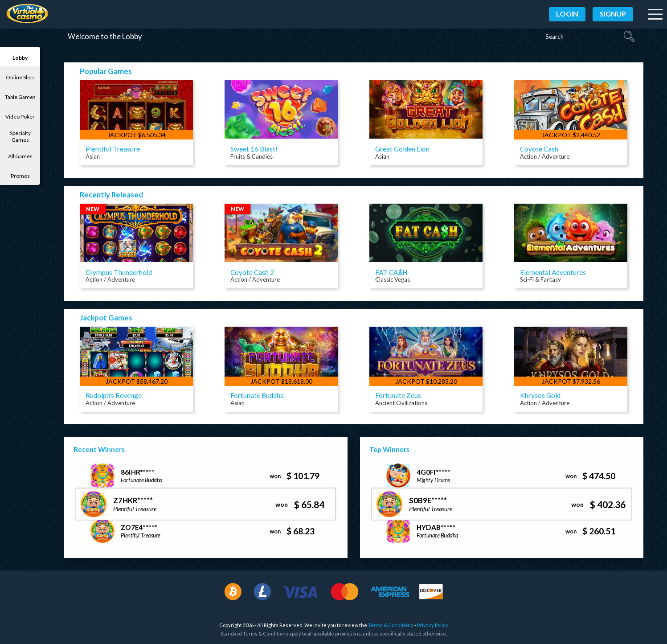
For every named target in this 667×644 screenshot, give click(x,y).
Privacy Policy (433, 634)
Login (567, 14)
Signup (613, 14)
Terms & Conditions (391, 634)
